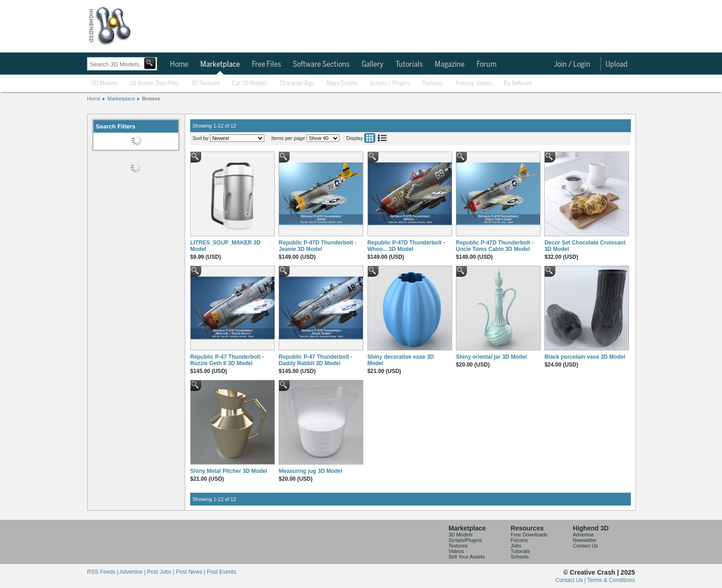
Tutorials (409, 64)
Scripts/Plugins (465, 540)
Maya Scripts (342, 84)
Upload (617, 64)
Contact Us (585, 546)
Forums (519, 540)
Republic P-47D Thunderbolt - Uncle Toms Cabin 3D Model (495, 246)
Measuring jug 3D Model (310, 471)
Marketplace (220, 64)
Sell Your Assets (467, 557)
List (382, 138)
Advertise (583, 535)
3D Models (105, 84)
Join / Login (572, 64)
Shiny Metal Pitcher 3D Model (229, 471)
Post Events (221, 572)
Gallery (373, 64)
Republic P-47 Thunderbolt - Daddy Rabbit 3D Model (315, 360)
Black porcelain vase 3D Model (585, 357)
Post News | (191, 572)
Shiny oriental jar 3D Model (491, 357)
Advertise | (133, 572)
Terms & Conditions (611, 580)
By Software (518, 84)
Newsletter (585, 540)
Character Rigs (297, 84)
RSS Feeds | (103, 572)
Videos (456, 551)
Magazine (450, 64)
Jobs (516, 546)
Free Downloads (529, 535)
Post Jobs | (161, 572)
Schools (520, 557)
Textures (433, 84)
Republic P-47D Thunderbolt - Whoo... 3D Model (406, 246)
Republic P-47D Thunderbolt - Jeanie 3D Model (317, 246)
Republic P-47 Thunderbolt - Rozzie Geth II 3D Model (227, 360)
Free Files (266, 64)
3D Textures (206, 84)
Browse (151, 99)
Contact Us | (571, 580)
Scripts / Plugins (390, 84)
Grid (370, 138)
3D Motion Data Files (154, 84)
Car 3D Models (250, 84)
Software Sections (321, 64)
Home (179, 64)
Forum (486, 64)
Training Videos (473, 84)
